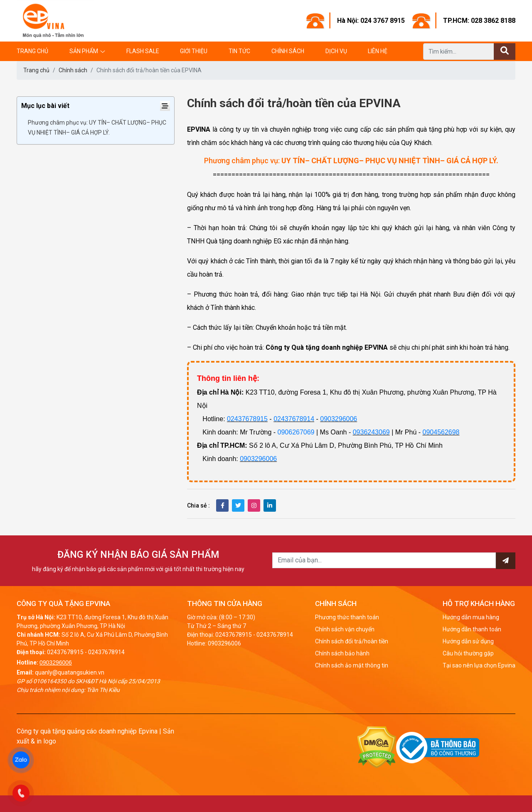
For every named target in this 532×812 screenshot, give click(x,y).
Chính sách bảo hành (342, 653)
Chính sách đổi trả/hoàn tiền (352, 641)
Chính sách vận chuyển (345, 629)
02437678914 (294, 419)
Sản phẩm (84, 51)
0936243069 (371, 432)
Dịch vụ (336, 51)
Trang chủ (32, 51)
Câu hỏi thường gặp (468, 653)
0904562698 (441, 432)
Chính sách (288, 51)
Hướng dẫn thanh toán (472, 629)
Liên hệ (378, 51)
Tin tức (239, 51)
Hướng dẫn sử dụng (468, 641)
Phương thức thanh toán (347, 617)
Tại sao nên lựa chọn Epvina (479, 665)
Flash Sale (143, 51)
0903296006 (339, 419)
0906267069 (296, 432)
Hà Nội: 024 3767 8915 (371, 21)
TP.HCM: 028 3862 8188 (479, 21)
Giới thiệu (194, 51)
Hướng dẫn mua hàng (471, 617)
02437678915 (247, 419)
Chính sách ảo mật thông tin (352, 665)
